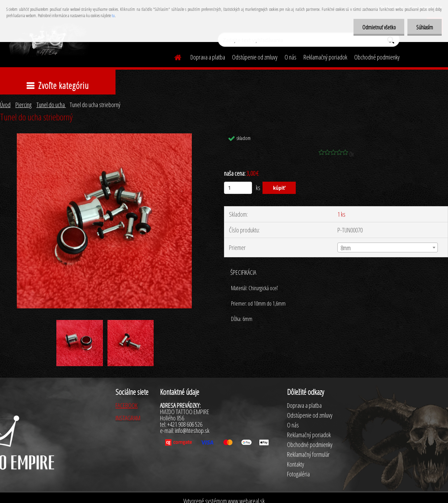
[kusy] (238, 188)
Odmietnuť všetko (379, 27)
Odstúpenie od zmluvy (255, 57)
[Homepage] (174, 56)
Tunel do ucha (51, 105)
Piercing (23, 105)
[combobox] (388, 247)
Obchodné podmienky (377, 57)
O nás (290, 57)
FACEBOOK (127, 405)
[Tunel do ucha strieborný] (104, 137)
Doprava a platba (208, 57)
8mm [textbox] (346, 248)
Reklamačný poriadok (325, 57)
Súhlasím (425, 27)
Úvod (5, 105)
